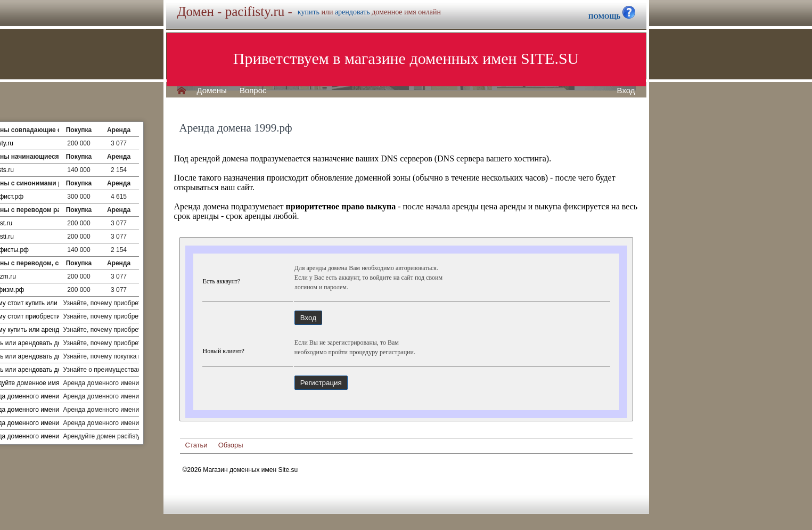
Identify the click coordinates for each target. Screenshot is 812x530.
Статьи (196, 445)
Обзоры (231, 445)
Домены (212, 91)
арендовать (352, 12)
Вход (626, 91)
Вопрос (253, 91)
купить (309, 12)
